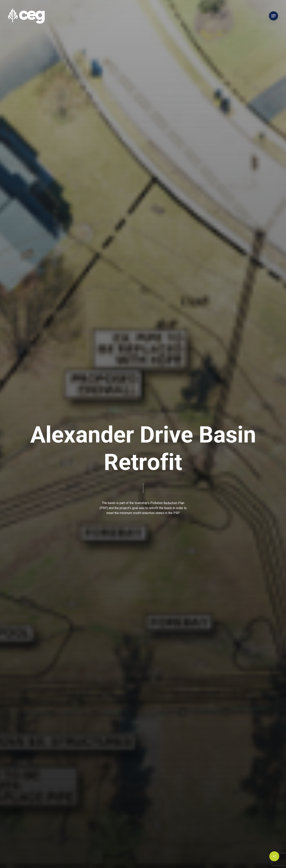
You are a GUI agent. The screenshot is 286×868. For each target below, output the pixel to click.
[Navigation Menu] (273, 16)
